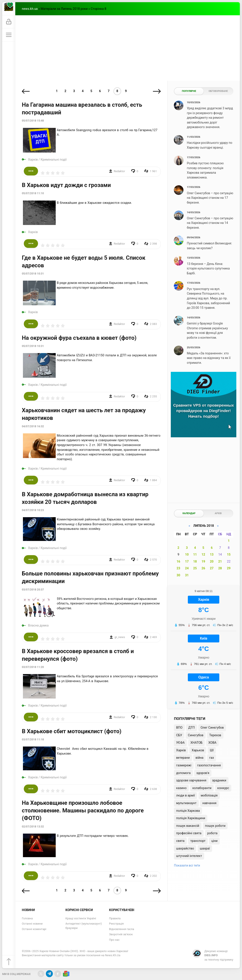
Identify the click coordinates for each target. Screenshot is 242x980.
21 (220, 562)
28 (220, 568)
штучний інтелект (189, 856)
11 (195, 555)
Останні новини (32, 924)
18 (195, 562)
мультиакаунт (186, 803)
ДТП (191, 728)
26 (203, 568)
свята (180, 841)
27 (212, 568)
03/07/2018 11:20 (33, 667)
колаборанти (202, 788)
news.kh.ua (30, 9)
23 (178, 568)
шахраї (205, 849)
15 (229, 555)
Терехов (215, 735)
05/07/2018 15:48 (33, 121)
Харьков (198, 750)
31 (187, 575)
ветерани (183, 758)
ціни (214, 841)
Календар (189, 513)
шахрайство (185, 849)
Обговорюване (218, 91)
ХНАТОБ (196, 743)
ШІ (212, 750)
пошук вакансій (188, 826)
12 (203, 555)
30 (178, 575)
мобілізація (209, 795)
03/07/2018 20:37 (33, 590)
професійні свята (189, 833)
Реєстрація (116, 924)
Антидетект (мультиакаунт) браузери (84, 926)
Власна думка (38, 626)
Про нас (114, 940)
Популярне (189, 91)
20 (212, 562)
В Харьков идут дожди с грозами (66, 185)
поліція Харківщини (191, 818)
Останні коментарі (34, 929)
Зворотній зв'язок (121, 934)
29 (229, 568)
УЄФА (180, 743)
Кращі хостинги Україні (81, 918)
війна (199, 758)
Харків (33, 160)
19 (203, 562)
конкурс (223, 788)
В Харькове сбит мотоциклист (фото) (72, 731)
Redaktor (119, 171)
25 (195, 568)
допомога (183, 773)
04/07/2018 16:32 (33, 426)
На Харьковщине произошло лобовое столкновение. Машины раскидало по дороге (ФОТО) (83, 810)
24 (187, 568)
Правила (115, 918)
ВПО (179, 728)
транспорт (198, 841)
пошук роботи (215, 826)
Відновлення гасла (122, 929)
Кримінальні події (54, 160)
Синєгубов (196, 735)
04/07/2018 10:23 (33, 510)
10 (187, 555)
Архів (218, 513)
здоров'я (203, 773)
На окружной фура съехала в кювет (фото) (79, 338)
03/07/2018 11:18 (33, 740)
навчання (209, 803)
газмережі (184, 765)
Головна (27, 918)
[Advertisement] (128, 48)
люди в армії (185, 795)
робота (212, 833)
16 (178, 562)
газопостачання (209, 765)
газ (212, 758)
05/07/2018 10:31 (33, 274)
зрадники (219, 780)
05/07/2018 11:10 (33, 193)
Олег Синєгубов (212, 728)
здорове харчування (191, 780)
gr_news (120, 637)
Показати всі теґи (187, 866)
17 (187, 562)
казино (181, 788)
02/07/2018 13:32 (33, 827)
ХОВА (212, 743)
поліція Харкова (188, 811)
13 (212, 555)
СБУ (179, 735)
